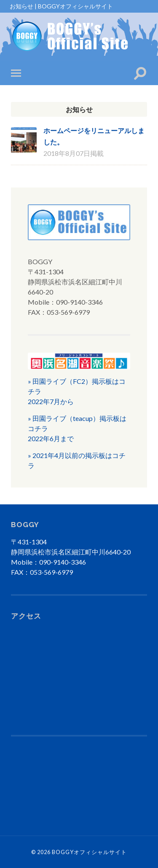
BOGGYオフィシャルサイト (89, 852)
